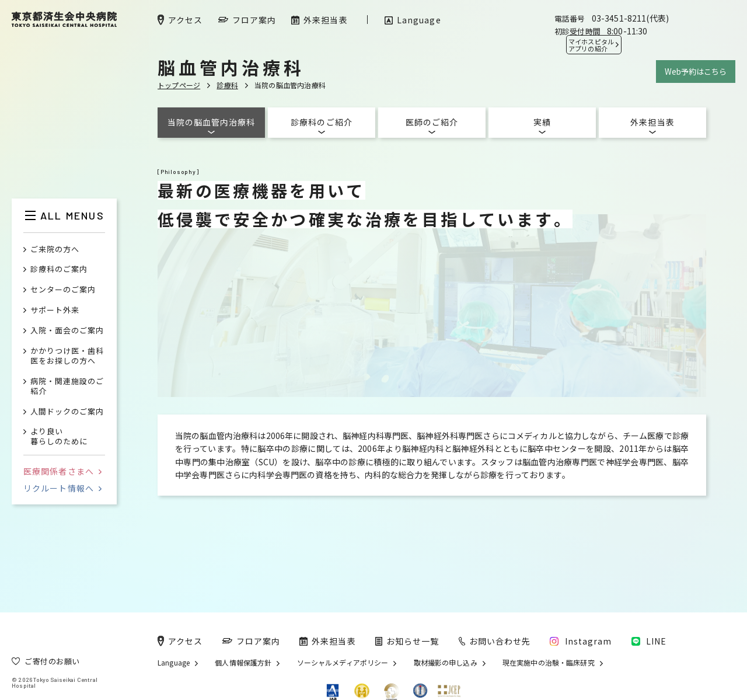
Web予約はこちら (696, 72)
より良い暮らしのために (59, 437)
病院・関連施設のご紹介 (67, 386)
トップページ (179, 85)
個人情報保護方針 (243, 663)
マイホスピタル (591, 45)
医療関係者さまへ (62, 471)
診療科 (227, 85)
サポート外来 (55, 310)
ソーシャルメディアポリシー (343, 663)
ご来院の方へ (55, 250)
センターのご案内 (63, 290)
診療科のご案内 (59, 269)
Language (174, 663)
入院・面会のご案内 (67, 331)
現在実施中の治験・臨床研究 (549, 663)
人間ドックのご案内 (67, 412)
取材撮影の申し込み (446, 663)
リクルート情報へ (62, 488)
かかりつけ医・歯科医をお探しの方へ (67, 356)
